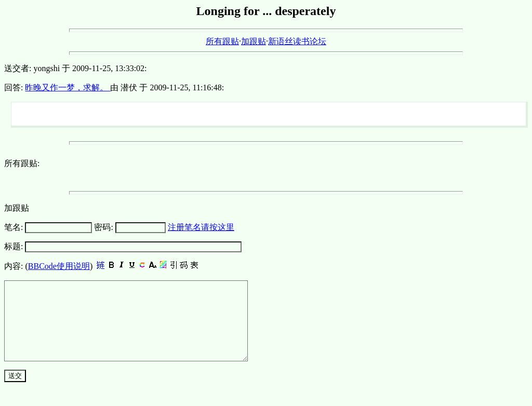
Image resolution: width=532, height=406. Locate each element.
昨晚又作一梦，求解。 (68, 87)
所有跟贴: (22, 163)
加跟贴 (254, 41)
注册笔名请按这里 (201, 227)
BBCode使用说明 (59, 266)
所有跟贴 (222, 41)
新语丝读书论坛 (297, 41)
